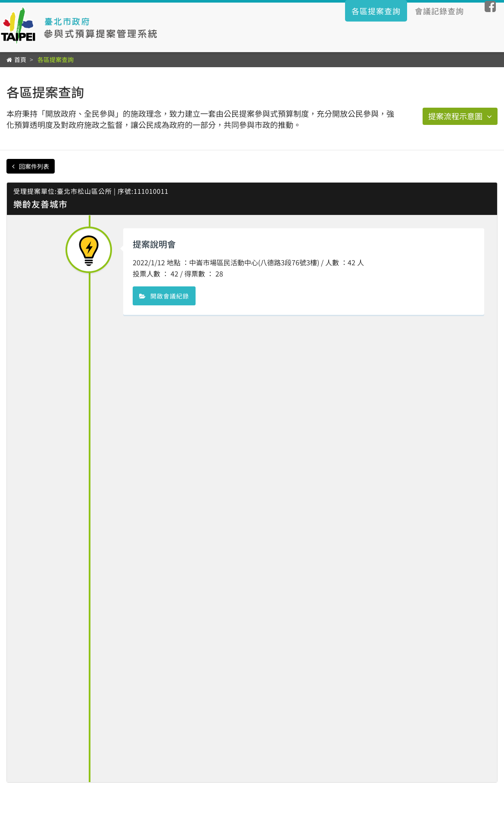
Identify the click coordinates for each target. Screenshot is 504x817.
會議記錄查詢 (439, 11)
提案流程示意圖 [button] (460, 116)
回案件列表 (31, 166)
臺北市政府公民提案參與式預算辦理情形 (81, 26)
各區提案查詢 (376, 11)
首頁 (20, 59)
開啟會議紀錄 (164, 296)
